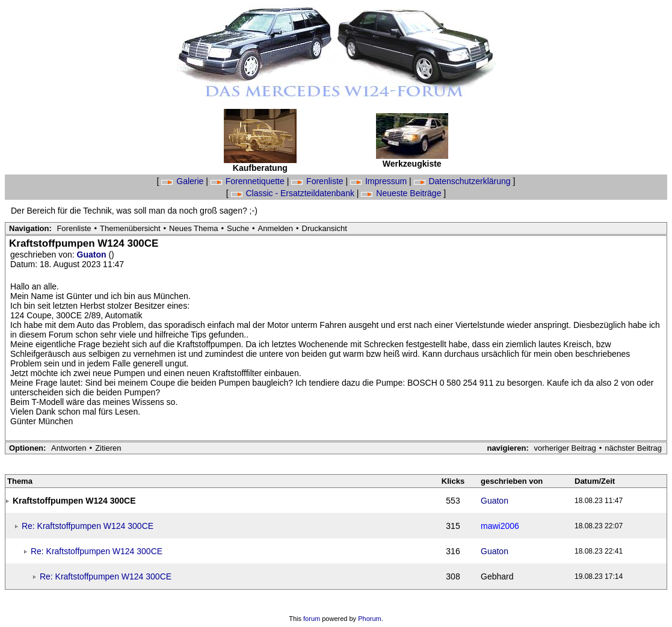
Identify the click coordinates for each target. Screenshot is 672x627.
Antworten (69, 448)
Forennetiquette (249, 181)
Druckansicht (325, 228)
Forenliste (318, 181)
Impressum (380, 181)
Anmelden (276, 228)
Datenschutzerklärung (464, 181)
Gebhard (497, 576)
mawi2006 (500, 526)
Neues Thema (193, 228)
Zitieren (108, 448)
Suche (238, 228)
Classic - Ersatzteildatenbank (294, 193)
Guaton (93, 255)
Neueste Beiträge (402, 193)
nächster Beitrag (633, 448)
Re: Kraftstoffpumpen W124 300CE (88, 526)
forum (312, 619)
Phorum (370, 619)
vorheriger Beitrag (565, 448)
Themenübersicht (130, 228)
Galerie (183, 181)
